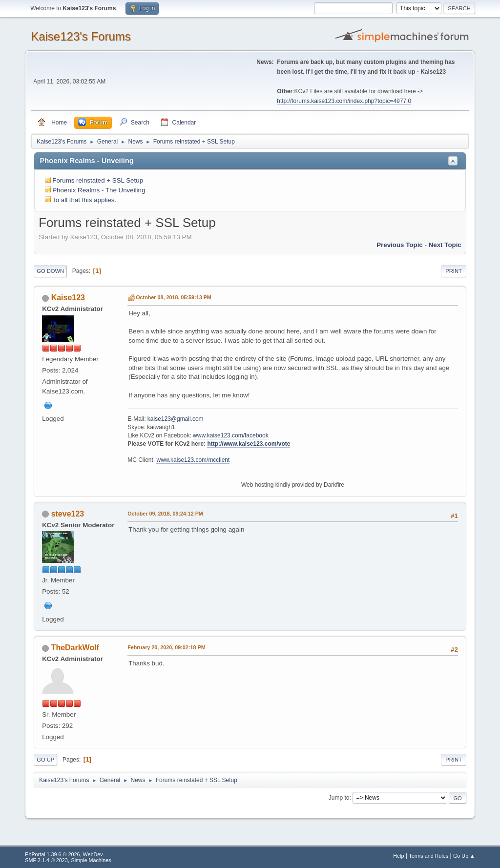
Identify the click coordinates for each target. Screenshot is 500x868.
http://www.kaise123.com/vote (249, 444)
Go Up (45, 760)
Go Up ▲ (464, 856)
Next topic (445, 245)
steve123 (68, 514)
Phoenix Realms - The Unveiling (99, 190)
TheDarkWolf (75, 648)
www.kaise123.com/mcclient (193, 460)
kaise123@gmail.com (176, 419)
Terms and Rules (428, 856)
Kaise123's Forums (81, 36)
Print (454, 271)
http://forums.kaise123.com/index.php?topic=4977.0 (344, 101)
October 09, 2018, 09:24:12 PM (165, 514)
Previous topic (400, 245)
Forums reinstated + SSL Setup (98, 180)
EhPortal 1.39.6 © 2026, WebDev (64, 854)
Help (398, 856)
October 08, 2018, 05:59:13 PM (174, 297)
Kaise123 (68, 298)
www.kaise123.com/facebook (231, 435)
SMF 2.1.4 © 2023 (46, 860)
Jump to (339, 798)
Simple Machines (91, 860)
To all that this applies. (84, 200)
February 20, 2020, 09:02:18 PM (166, 647)
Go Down (50, 271)
